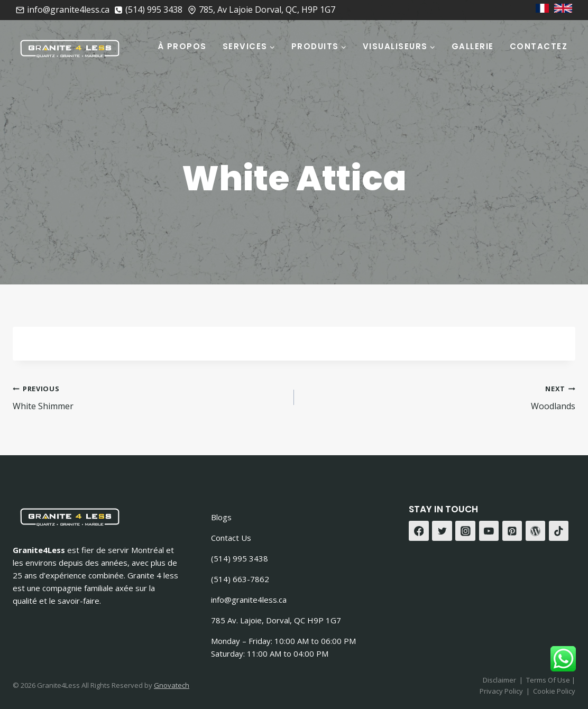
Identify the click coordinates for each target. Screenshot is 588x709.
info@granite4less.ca (249, 600)
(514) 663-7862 (240, 579)
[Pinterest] (512, 531)
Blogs (221, 517)
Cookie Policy (554, 691)
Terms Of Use (549, 680)
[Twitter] (442, 531)
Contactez (539, 46)
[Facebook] (419, 531)
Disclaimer (499, 680)
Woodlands (439, 397)
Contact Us (231, 538)
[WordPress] (536, 531)
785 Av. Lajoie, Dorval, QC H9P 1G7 (276, 620)
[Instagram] (465, 531)
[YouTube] (489, 531)
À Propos (182, 46)
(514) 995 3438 (240, 558)
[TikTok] (559, 531)
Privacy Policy (501, 691)
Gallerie (473, 46)
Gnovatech (172, 685)
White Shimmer (149, 397)
